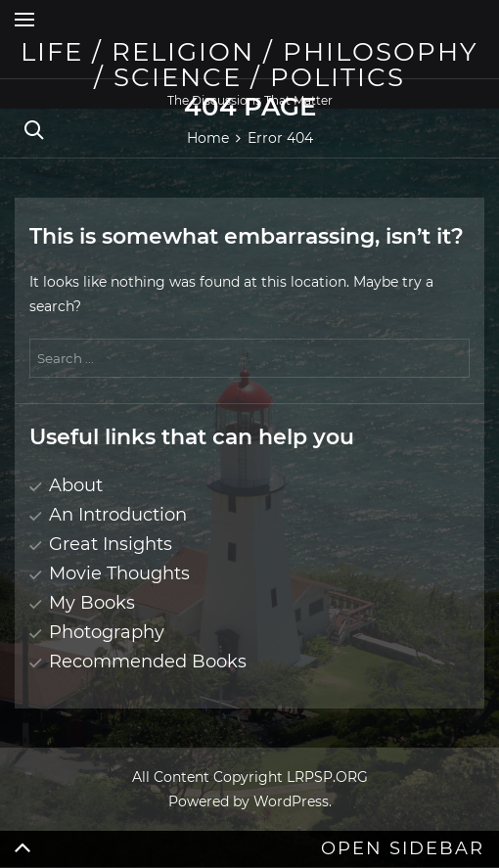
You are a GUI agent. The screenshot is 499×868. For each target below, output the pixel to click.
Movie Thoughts (119, 573)
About (76, 485)
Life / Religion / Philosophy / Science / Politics (249, 65)
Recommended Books (148, 662)
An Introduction (118, 515)
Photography (107, 632)
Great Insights (111, 544)
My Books (92, 603)
